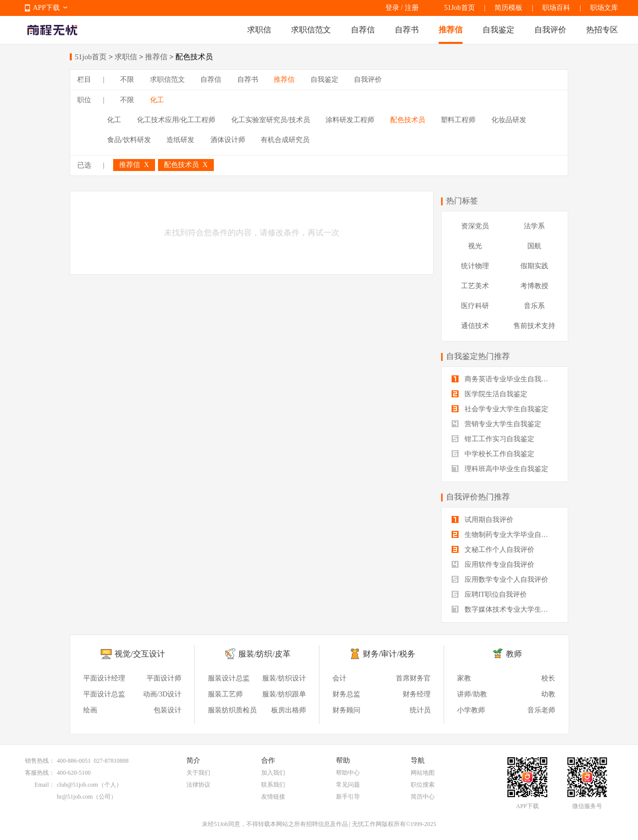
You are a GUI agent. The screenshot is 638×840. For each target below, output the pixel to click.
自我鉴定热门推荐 (478, 356)
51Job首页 (459, 8)
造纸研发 (180, 140)
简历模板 (508, 8)
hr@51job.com (75, 797)
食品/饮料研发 (129, 140)
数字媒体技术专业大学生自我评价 (505, 609)
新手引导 (348, 797)
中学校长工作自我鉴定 (493, 454)
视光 (475, 246)
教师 (514, 654)
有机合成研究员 (285, 140)
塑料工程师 (458, 120)
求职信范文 (311, 30)
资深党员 (475, 226)
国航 (534, 246)
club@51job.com (78, 785)
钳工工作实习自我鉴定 (493, 439)
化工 (157, 100)
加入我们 (273, 773)
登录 (392, 8)
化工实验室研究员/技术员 (271, 120)
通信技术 (475, 326)
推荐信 (451, 30)
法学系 (534, 226)
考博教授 (534, 286)
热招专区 (602, 30)
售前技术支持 (534, 326)
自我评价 (550, 30)
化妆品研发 (509, 120)
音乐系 (534, 306)
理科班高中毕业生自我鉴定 (500, 469)
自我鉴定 (498, 30)
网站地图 (423, 773)
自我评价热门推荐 (478, 497)
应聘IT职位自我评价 (489, 594)
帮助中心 (348, 773)
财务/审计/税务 (389, 654)
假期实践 (534, 266)
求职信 (259, 30)
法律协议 (198, 785)
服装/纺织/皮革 (264, 654)
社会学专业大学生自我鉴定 (500, 409)
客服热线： (40, 773)
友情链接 (273, 797)
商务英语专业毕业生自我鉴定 (503, 379)
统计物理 (475, 266)
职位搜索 (423, 785)
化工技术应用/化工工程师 (176, 120)
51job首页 (91, 57)
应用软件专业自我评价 (493, 565)
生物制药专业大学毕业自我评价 (505, 535)
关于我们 (198, 773)
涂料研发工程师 (350, 120)
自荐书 (407, 30)
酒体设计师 (228, 140)
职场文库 (604, 8)
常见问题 (348, 785)
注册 (412, 8)
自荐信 (363, 30)
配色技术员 (408, 120)
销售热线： (40, 761)
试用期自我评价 (482, 520)
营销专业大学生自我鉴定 (496, 424)
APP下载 (46, 8)
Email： (45, 785)
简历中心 (423, 797)
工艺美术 (475, 286)
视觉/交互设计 (140, 654)
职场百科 (556, 8)
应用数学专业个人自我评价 (500, 580)
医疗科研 (475, 306)
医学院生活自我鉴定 (489, 394)
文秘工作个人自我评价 (493, 550)
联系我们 (273, 785)
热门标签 (462, 201)
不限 (127, 80)
